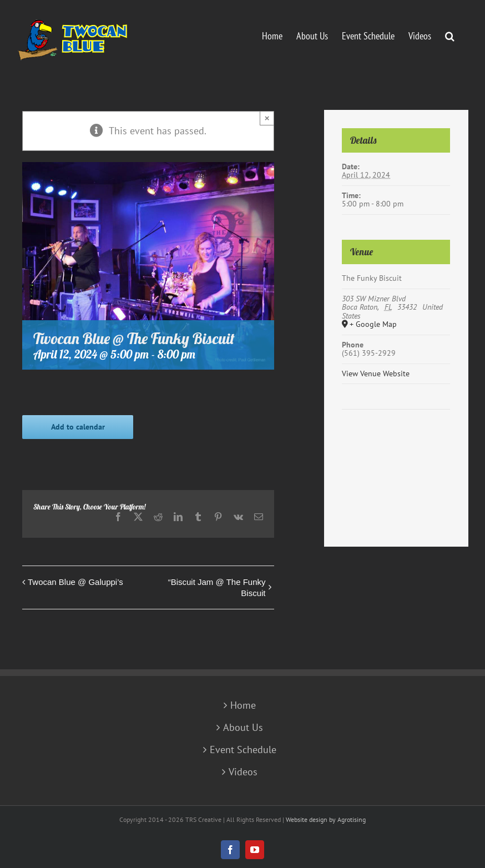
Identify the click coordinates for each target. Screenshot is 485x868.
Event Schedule (243, 750)
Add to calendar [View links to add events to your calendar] (78, 427)
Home (243, 705)
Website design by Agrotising (326, 819)
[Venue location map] (396, 443)
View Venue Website (376, 374)
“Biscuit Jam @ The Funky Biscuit (217, 587)
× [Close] (267, 118)
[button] (450, 35)
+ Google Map (373, 325)
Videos (243, 772)
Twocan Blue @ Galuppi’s (75, 582)
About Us (243, 728)
